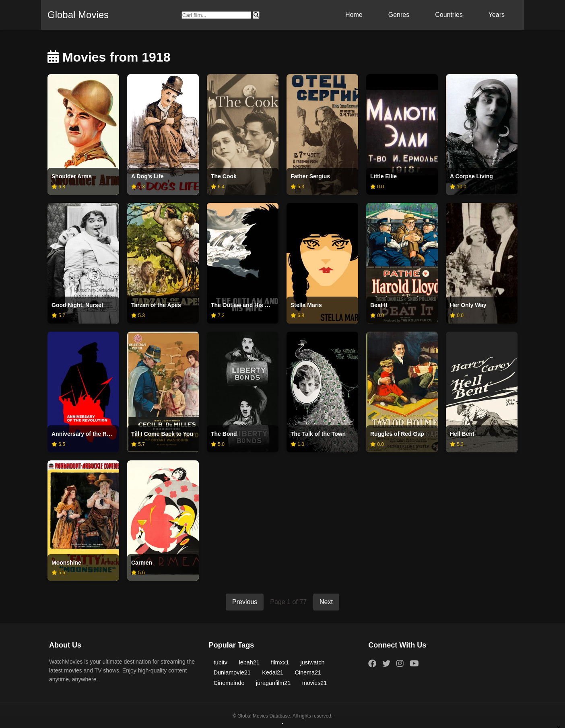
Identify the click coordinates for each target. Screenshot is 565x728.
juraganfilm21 (273, 683)
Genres (399, 15)
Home (354, 15)
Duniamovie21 (232, 672)
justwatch (312, 662)
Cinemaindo (229, 683)
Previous (245, 602)
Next (326, 602)
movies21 (315, 683)
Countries (449, 15)
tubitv (221, 662)
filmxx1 (280, 662)
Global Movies (78, 15)
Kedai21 (273, 672)
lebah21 (249, 662)
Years (497, 15)
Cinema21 (308, 672)
